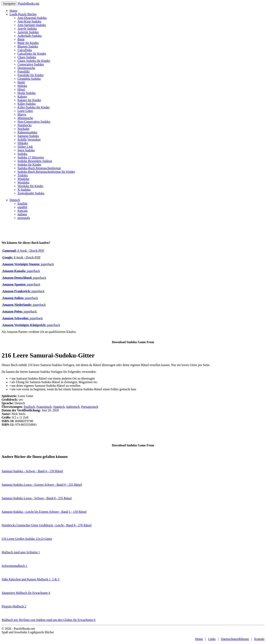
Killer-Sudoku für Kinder (34, 107)
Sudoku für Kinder (29, 165)
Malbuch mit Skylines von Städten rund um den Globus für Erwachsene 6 (48, 620)
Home (13, 11)
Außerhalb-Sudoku (30, 36)
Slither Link (25, 147)
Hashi (21, 82)
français (23, 211)
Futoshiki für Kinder (31, 75)
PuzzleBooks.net (29, 3)
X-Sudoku (24, 190)
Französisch (44, 407)
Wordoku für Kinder (30, 186)
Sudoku (22, 154)
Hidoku (22, 86)
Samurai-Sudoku (28, 136)
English (22, 203)
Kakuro (22, 97)
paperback (28, 264)
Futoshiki (23, 71)
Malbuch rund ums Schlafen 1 (21, 552)
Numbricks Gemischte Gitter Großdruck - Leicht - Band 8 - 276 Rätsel (47, 525)
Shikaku (23, 143)
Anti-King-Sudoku (29, 21)
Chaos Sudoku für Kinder (34, 61)
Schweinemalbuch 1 (14, 566)
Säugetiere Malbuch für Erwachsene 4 (26, 593)
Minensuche (25, 118)
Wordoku (23, 182)
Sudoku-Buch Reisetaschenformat (39, 168)
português (24, 218)
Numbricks (25, 125)
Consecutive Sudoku (31, 64)
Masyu (22, 114)
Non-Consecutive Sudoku (34, 122)
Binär (21, 39)
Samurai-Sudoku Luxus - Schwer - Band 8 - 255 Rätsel (37, 498)
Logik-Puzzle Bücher (23, 14)
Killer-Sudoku (27, 104)
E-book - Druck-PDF (23, 251)
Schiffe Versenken (29, 139)
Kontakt (259, 639)
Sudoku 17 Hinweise (31, 157)
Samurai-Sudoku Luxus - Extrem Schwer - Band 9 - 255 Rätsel (42, 485)
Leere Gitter (25, 111)
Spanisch (59, 407)
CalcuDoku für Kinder (32, 54)
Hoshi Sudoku (27, 93)
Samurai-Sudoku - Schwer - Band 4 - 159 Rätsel (32, 471)
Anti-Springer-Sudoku (32, 25)
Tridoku (23, 175)
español (22, 207)
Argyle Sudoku (27, 29)
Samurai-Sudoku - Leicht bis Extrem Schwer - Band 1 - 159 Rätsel (44, 512)
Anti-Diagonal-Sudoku (32, 18)
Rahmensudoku (27, 132)
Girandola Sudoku (29, 79)
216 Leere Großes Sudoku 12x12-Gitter (27, 539)
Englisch (29, 407)
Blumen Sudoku (28, 46)
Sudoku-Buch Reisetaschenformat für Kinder (46, 172)
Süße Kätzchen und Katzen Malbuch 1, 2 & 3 (30, 579)
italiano (22, 214)
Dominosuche (26, 68)
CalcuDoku (25, 50)
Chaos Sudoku (27, 57)
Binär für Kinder (28, 43)
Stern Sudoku (26, 150)
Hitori (21, 89)
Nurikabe (23, 129)
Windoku (23, 179)
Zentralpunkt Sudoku (31, 193)
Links (212, 639)
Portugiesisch (90, 407)
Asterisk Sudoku (28, 32)
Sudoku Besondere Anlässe (35, 161)
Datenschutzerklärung (235, 639)
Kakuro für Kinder (29, 100)
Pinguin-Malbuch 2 (14, 606)
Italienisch (73, 407)
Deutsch (15, 200)
